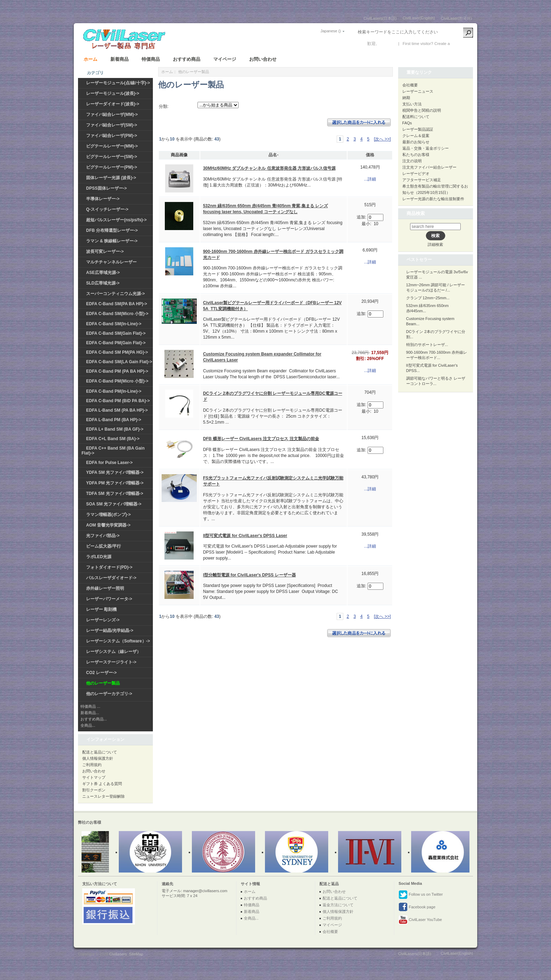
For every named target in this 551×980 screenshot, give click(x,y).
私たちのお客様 (416, 155)
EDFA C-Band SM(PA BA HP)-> (116, 304)
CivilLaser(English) (419, 18)
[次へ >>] (382, 139)
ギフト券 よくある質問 (102, 784)
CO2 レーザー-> (101, 673)
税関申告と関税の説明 (422, 110)
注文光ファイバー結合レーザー (429, 167)
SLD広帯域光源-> (103, 283)
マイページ (225, 59)
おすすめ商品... (94, 719)
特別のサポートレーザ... (427, 345)
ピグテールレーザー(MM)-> (112, 146)
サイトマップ (94, 777)
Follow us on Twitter (421, 895)
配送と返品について (100, 752)
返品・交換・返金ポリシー (426, 148)
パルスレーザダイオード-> (111, 578)
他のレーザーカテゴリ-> (109, 694)
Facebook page (417, 907)
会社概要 (410, 85)
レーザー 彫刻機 (101, 609)
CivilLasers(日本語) (380, 18)
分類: (164, 106)
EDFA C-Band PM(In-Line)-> (114, 391)
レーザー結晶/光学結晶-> (110, 631)
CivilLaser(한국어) (456, 18)
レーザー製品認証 (418, 129)
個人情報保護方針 (98, 758)
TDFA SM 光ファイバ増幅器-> (115, 494)
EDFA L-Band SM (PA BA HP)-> (117, 410)
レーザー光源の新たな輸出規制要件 (433, 199)
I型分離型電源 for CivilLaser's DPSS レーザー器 (249, 575)
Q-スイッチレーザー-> (107, 209)
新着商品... (90, 713)
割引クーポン (94, 790)
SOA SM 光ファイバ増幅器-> (114, 504)
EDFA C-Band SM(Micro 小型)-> (117, 314)
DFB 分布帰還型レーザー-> (112, 230)
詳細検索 (435, 244)
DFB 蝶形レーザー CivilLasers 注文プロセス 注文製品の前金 (261, 439)
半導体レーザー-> (103, 199)
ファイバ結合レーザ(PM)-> (112, 136)
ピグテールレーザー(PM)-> (112, 167)
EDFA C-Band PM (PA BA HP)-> (117, 371)
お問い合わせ (263, 59)
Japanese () (331, 31)
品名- (273, 155)
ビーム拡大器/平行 (103, 546)
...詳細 (370, 179)
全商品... (88, 725)
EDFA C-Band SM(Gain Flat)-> (116, 333)
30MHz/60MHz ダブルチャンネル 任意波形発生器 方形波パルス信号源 (269, 168)
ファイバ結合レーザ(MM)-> (112, 115)
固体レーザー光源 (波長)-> (111, 178)
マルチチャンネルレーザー (111, 262)
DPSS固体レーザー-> (106, 188)
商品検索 (416, 213)
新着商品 (119, 59)
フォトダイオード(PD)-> (109, 567)
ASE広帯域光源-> (103, 273)
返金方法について (338, 905)
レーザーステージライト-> (111, 662)
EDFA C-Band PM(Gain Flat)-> (116, 343)
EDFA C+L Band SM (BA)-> (113, 439)
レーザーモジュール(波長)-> (113, 93)
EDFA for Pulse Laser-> (109, 463)
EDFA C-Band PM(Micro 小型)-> (117, 381)
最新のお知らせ (416, 142)
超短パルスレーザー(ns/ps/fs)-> (116, 220)
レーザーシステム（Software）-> (118, 641)
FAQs (407, 123)
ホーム (90, 59)
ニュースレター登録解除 (103, 796)
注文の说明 (412, 161)
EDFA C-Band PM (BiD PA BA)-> (118, 401)
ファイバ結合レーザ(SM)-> (112, 125)
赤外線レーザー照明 (105, 588)
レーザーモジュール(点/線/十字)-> (118, 83)
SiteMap (136, 954)
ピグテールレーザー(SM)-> (112, 157)
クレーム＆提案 (416, 136)
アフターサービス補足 (422, 180)
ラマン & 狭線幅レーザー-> (112, 241)
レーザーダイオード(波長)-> (113, 104)
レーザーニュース (418, 91)
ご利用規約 (92, 765)
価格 (370, 155)
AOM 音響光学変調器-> (108, 525)
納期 (406, 98)
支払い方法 (412, 104)
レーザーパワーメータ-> (109, 599)
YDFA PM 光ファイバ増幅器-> (115, 483)
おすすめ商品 (187, 59)
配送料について (416, 117)
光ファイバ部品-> (103, 536)
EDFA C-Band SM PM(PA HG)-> (117, 352)
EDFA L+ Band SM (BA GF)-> (115, 429)
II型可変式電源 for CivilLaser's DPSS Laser (245, 536)
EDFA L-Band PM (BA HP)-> (114, 420)
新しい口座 (461, 44)
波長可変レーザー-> (105, 251)
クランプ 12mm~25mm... (428, 298)
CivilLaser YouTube (420, 920)
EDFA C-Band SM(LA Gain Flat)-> (119, 362)
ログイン (387, 44)
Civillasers (118, 954)
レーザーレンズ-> (103, 620)
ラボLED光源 (99, 557)
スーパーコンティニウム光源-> (115, 294)
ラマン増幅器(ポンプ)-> (108, 515)
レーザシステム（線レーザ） (114, 652)
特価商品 (151, 59)
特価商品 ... (90, 706)
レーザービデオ (416, 174)
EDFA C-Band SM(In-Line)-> (114, 324)
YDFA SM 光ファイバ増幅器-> (115, 472)
